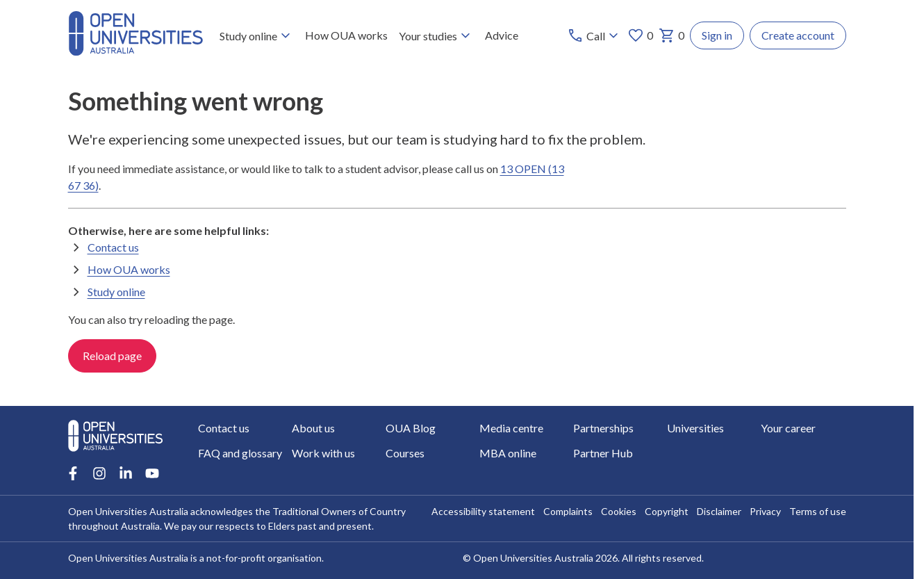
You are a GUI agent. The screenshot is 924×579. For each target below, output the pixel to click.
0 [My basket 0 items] (671, 35)
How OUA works (346, 35)
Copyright (667, 511)
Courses (405, 453)
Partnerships (603, 428)
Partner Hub (603, 453)
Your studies (436, 35)
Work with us (323, 453)
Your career (788, 428)
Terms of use (818, 511)
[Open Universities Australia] (135, 51)
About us (313, 428)
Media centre (511, 428)
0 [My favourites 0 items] (640, 35)
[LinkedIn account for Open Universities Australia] (126, 473)
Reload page (112, 356)
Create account (798, 35)
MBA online (508, 453)
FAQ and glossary (240, 453)
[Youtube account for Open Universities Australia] (152, 473)
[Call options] (594, 35)
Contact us (113, 247)
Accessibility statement (483, 511)
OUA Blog (411, 428)
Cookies (619, 511)
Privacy (765, 511)
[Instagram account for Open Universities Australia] (99, 473)
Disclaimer (719, 511)
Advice (502, 35)
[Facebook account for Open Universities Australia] (73, 473)
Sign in (717, 35)
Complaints (568, 511)
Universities (695, 428)
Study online (257, 35)
